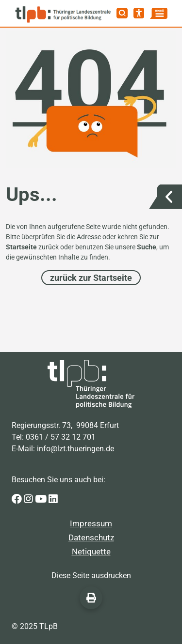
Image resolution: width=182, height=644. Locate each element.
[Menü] (159, 13)
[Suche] (122, 13)
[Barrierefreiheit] (139, 13)
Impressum (91, 523)
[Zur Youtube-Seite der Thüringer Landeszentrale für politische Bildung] (42, 499)
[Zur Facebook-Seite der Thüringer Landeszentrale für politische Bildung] (18, 499)
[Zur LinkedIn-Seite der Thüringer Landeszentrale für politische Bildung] (53, 499)
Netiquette (91, 552)
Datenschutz (91, 537)
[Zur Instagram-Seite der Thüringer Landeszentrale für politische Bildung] (29, 499)
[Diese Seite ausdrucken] (91, 598)
